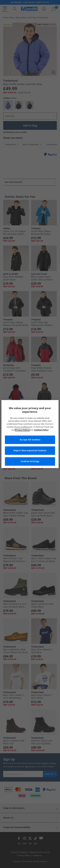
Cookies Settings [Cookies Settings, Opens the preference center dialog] (30, 461)
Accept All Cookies (30, 440)
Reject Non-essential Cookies (30, 451)
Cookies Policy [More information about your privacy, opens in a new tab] (41, 430)
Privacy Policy (22, 430)
